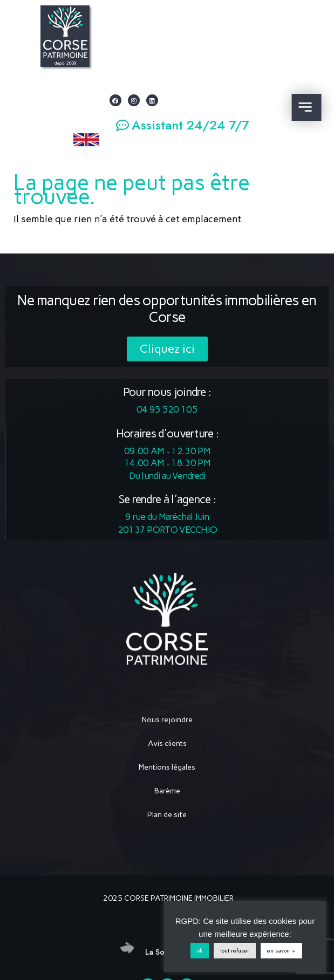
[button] (182, 125)
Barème (167, 791)
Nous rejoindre (167, 720)
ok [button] (200, 950)
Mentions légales (167, 767)
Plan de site (167, 815)
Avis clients (167, 743)
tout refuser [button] (235, 950)
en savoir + (281, 950)
